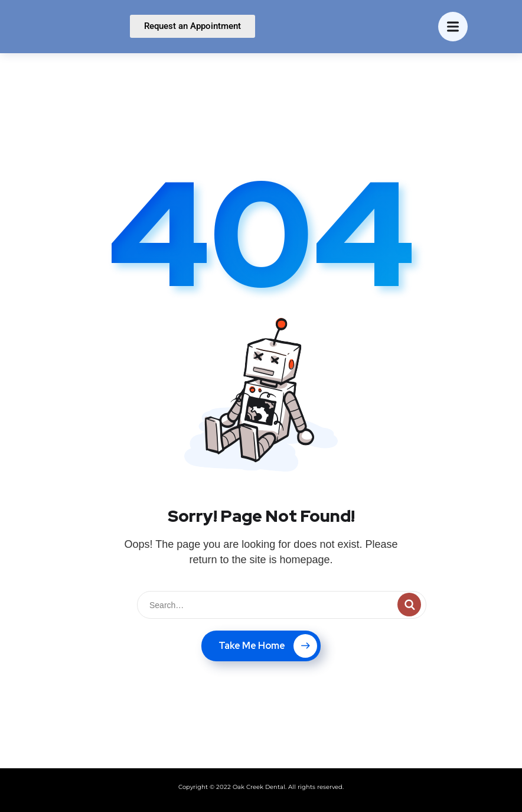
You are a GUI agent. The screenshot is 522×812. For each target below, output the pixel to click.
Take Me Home (268, 646)
